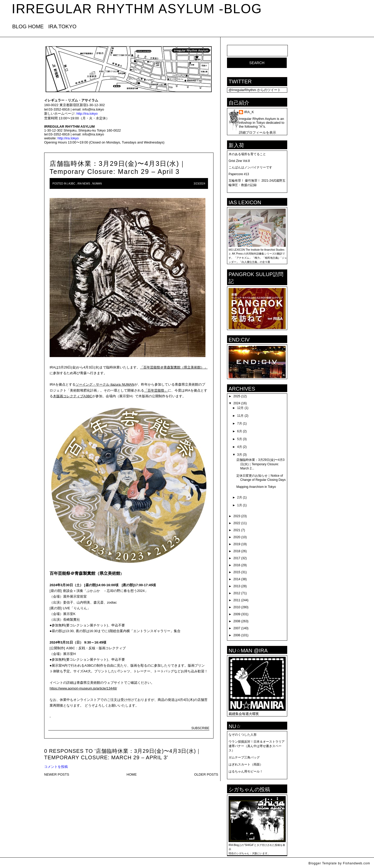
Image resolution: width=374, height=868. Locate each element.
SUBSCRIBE (200, 728)
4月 (240, 447)
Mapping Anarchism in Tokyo (256, 487)
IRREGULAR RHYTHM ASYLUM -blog (137, 9)
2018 (237, 551)
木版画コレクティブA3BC (73, 396)
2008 (237, 621)
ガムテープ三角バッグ (244, 757)
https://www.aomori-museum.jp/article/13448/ (83, 688)
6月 (240, 431)
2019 (237, 544)
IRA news (84, 184)
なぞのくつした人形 (243, 735)
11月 (240, 416)
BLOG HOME (28, 26)
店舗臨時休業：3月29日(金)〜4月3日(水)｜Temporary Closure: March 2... (260, 464)
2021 (237, 530)
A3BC (72, 184)
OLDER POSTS (206, 774)
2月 (240, 497)
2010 (237, 607)
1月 (240, 505)
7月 (240, 423)
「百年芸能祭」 (156, 390)
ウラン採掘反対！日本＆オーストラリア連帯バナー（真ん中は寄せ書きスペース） (257, 746)
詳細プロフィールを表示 (258, 132)
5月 (240, 439)
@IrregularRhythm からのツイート (255, 90)
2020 (237, 537)
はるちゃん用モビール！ (246, 771)
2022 (237, 523)
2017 (237, 558)
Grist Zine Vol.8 (239, 161)
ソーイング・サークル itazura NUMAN (105, 384)
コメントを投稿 (56, 767)
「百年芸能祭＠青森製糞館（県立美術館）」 (174, 367)
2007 (237, 628)
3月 (240, 455)
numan (97, 184)
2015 (237, 572)
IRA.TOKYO (62, 26)
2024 (237, 403)
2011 (237, 600)
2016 (237, 565)
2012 (237, 593)
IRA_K (249, 112)
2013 (237, 586)
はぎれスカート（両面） (246, 764)
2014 (237, 579)
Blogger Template (323, 863)
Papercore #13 (239, 174)
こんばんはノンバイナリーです (250, 167)
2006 (237, 635)
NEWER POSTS (57, 774)
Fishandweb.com (356, 863)
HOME (132, 774)
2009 (237, 614)
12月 (240, 408)
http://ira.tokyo (87, 114)
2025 (237, 396)
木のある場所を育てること (247, 154)
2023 (237, 516)
